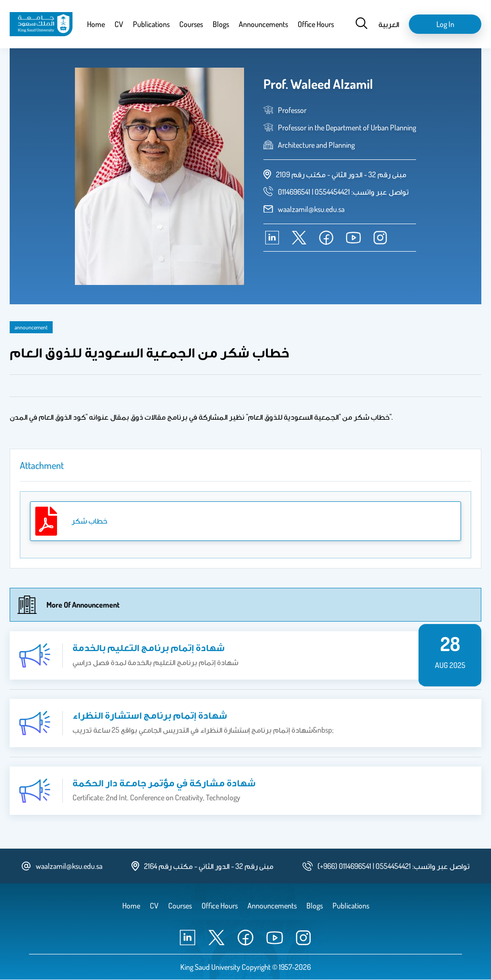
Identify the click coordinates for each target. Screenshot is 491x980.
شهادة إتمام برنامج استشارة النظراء (150, 715)
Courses (191, 24)
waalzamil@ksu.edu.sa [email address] (311, 209)
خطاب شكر (89, 521)
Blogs (221, 24)
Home (96, 24)
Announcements (263, 24)
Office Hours (316, 24)
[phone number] (343, 192)
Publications (151, 24)
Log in (445, 24)
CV (119, 24)
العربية (389, 24)
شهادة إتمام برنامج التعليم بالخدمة (149, 647)
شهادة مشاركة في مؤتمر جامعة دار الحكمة (164, 782)
